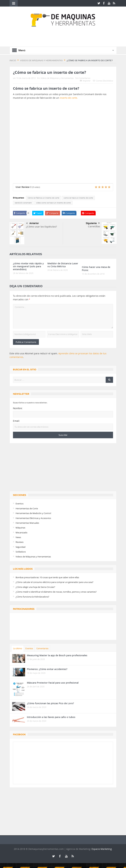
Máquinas (20, 528)
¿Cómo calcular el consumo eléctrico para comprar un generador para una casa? (54, 582)
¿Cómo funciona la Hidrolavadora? (32, 597)
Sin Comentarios (83, 78)
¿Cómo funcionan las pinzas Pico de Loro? (50, 703)
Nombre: (18, 408)
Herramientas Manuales (27, 523)
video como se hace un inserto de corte (53, 203)
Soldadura (21, 552)
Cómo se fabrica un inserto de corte (43, 198)
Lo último (18, 648)
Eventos (20, 504)
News (18, 537)
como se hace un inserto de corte (78, 198)
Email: (16, 421)
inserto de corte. (69, 98)
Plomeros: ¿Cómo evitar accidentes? (47, 669)
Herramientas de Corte (27, 508)
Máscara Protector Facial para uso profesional (53, 683)
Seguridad (21, 547)
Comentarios (42, 648)
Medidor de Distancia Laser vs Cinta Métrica (63, 265)
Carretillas (94, 226)
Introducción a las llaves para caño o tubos (51, 717)
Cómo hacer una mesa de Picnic (96, 268)
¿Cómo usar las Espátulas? (41, 227)
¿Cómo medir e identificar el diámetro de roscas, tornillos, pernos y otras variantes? (56, 592)
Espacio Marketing (102, 849)
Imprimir (85, 81)
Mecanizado (21, 533)
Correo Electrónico (103, 81)
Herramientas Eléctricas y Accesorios (33, 518)
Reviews (20, 542)
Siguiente (93, 223)
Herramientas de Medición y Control (33, 513)
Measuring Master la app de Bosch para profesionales (57, 655)
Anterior (33, 223)
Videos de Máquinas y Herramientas (57, 78)
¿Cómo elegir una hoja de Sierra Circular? (35, 587)
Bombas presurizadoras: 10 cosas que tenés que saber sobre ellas (47, 577)
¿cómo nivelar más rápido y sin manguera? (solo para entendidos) (28, 266)
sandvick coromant (23, 203)
